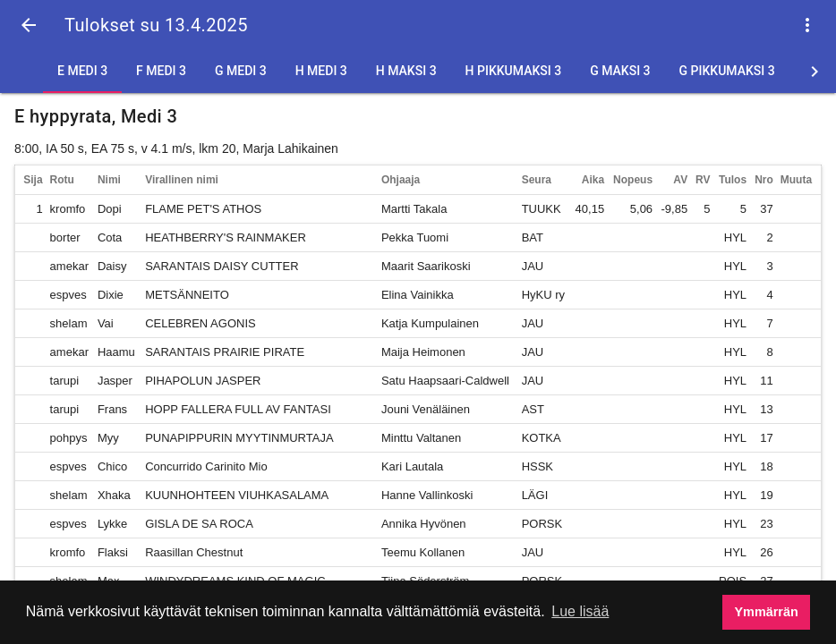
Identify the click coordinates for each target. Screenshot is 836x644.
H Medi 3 (321, 71)
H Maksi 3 (406, 71)
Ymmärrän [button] (767, 612)
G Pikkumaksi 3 (727, 71)
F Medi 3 (161, 71)
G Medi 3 (241, 71)
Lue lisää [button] (580, 611)
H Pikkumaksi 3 (514, 71)
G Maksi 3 (620, 71)
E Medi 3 (82, 71)
